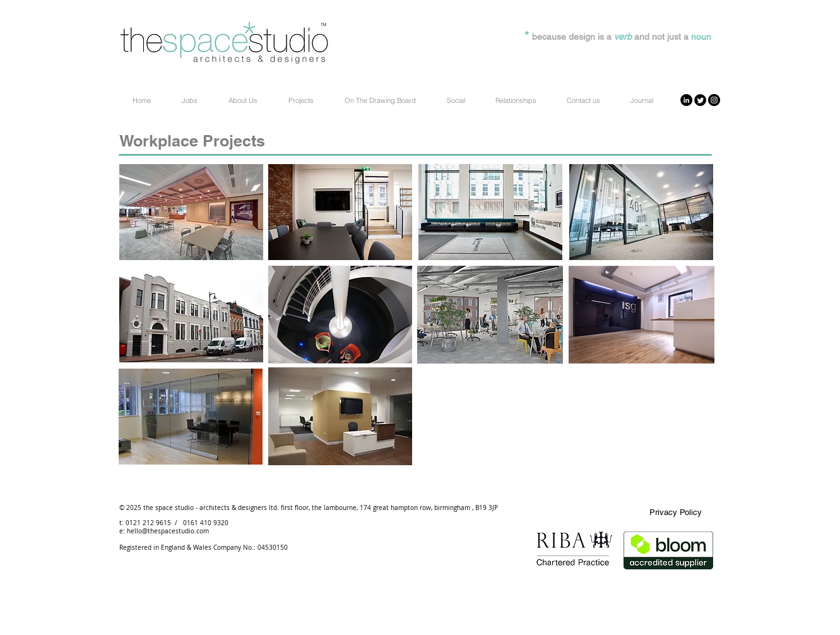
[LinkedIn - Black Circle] (686, 100)
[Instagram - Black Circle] (714, 100)
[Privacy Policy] (676, 513)
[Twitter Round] (700, 100)
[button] (515, 100)
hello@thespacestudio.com (168, 531)
